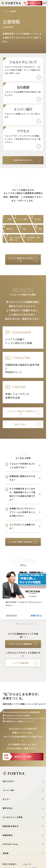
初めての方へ (21, 424)
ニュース (27, 864)
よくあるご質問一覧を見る (21, 542)
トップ (5, 11)
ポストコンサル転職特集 (21, 644)
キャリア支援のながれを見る (21, 259)
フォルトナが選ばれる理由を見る (21, 412)
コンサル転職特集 (21, 663)
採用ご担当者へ (10, 864)
